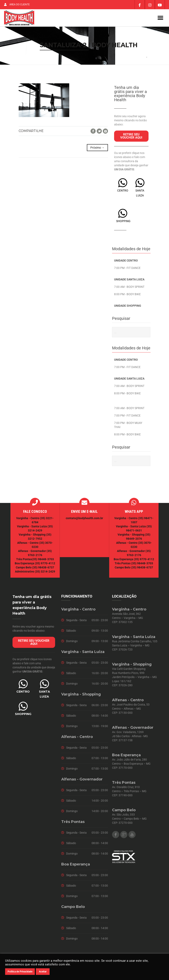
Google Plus (124, 835)
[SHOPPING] (123, 213)
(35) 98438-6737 (43, 568)
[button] (160, 18)
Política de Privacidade (20, 972)
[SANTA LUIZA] (140, 183)
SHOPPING (123, 221)
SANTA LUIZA (44, 694)
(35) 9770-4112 (45, 563)
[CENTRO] (123, 183)
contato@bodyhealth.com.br (84, 518)
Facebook (93, 131)
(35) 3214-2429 (45, 572)
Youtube (132, 835)
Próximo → (97, 148)
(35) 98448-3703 (43, 559)
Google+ (105, 131)
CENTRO (123, 191)
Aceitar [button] (43, 972)
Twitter (99, 131)
